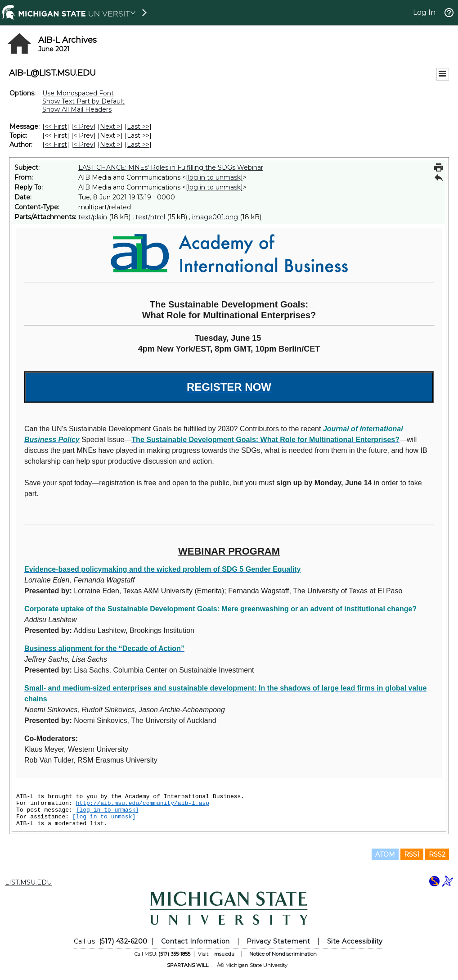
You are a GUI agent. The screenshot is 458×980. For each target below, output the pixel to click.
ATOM (385, 854)
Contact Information (195, 941)
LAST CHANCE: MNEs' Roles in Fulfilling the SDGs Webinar (171, 167)
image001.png (215, 217)
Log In (424, 12)
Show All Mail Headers (77, 109)
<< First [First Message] (56, 126)
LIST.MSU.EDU (28, 882)
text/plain (93, 217)
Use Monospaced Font (78, 93)
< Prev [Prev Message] (83, 126)
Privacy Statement (278, 941)
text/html (150, 217)
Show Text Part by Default (83, 101)
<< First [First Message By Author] (56, 145)
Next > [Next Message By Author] (110, 145)
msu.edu (224, 954)
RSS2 (437, 854)
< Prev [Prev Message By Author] (83, 145)
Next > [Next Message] (110, 126)
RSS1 (412, 854)
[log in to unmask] (214, 177)
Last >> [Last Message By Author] (138, 145)
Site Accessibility (355, 941)
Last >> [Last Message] (138, 126)
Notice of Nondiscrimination (283, 954)
